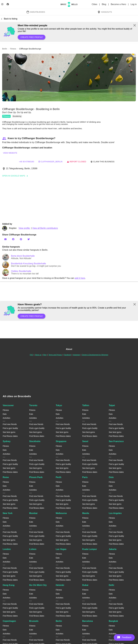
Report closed (76, 162)
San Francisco (116, 441)
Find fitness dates (10, 436)
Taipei (112, 405)
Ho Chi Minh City (38, 585)
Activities (6, 418)
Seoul (85, 441)
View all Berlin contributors (45, 228)
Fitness (6, 116)
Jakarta (113, 549)
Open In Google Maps (16, 176)
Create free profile (32, 37)
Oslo (111, 477)
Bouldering (17, 116)
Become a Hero (119, 4)
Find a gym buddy (10, 428)
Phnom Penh (36, 477)
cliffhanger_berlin (50, 162)
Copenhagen (9, 621)
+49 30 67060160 (26, 162)
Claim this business (102, 162)
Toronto (33, 405)
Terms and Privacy (55, 355)
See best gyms (9, 432)
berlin (5, 49)
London (7, 549)
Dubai (85, 585)
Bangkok (113, 621)
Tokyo (59, 405)
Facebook (67, 355)
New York (8, 513)
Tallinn (86, 405)
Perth (59, 477)
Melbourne (61, 513)
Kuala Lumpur (90, 549)
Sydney (7, 441)
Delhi (111, 585)
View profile (24, 228)
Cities (95, 4)
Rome (6, 477)
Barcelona (88, 621)
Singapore (61, 441)
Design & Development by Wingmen (95, 355)
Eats (5, 414)
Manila (86, 513)
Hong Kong (9, 585)
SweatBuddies (36, 12)
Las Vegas (61, 549)
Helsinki (60, 585)
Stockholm (35, 441)
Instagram (76, 355)
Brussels (34, 621)
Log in (134, 4)
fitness (13, 49)
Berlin (59, 621)
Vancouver (8, 405)
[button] (69, 77)
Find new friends (10, 424)
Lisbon (33, 549)
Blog (104, 4)
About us (38, 355)
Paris (85, 477)
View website (10, 153)
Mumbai (33, 513)
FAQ (31, 355)
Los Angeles (115, 513)
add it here (80, 278)
